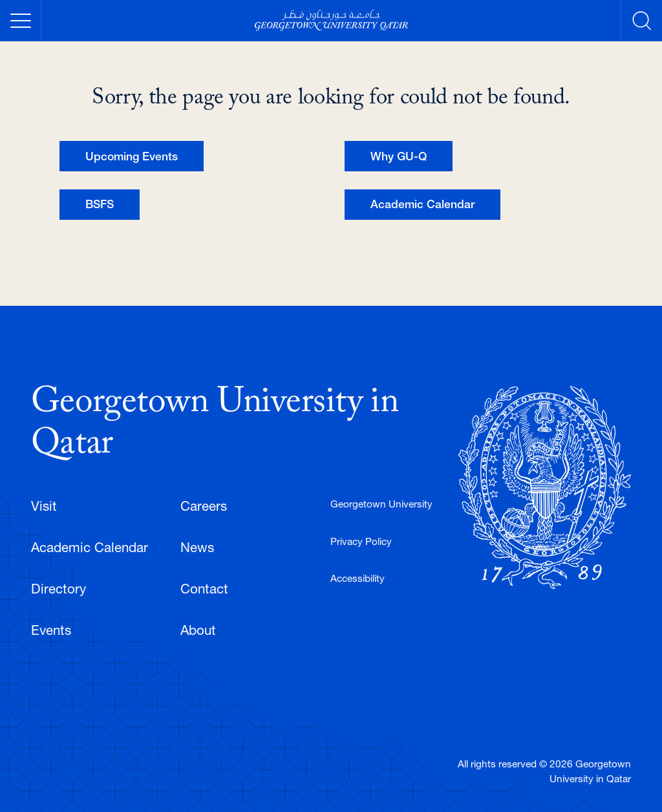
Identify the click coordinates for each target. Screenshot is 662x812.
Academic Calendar (422, 204)
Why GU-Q (399, 156)
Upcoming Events (132, 156)
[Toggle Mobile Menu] (21, 21)
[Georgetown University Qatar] (331, 20)
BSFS (100, 204)
